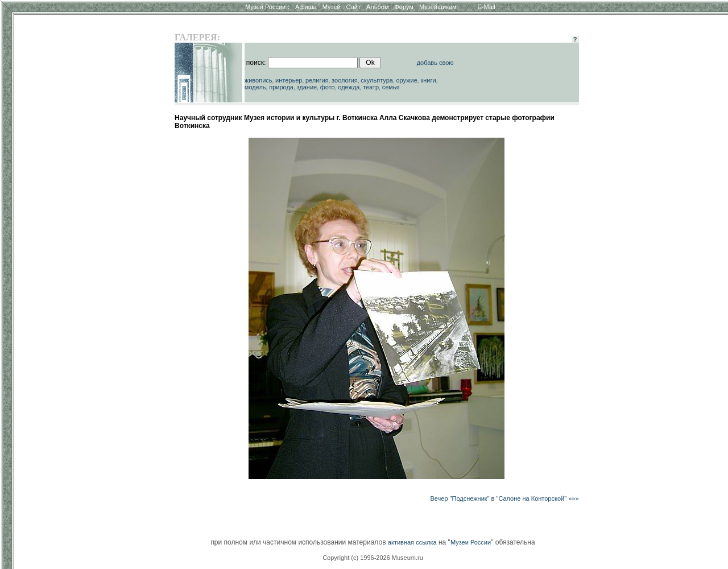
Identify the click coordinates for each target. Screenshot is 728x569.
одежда (349, 87)
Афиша (306, 7)
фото (328, 87)
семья (391, 87)
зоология (345, 80)
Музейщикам (438, 7)
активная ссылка (412, 542)
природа (281, 87)
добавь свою (435, 63)
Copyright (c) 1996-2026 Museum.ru (373, 558)
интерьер (289, 80)
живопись (258, 80)
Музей (332, 7)
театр (371, 87)
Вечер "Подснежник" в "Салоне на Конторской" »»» (504, 498)
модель (255, 87)
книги (428, 80)
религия (317, 80)
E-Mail (487, 7)
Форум (404, 7)
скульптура (377, 80)
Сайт (353, 7)
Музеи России (267, 7)
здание (307, 87)
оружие (407, 80)
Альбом (377, 7)
